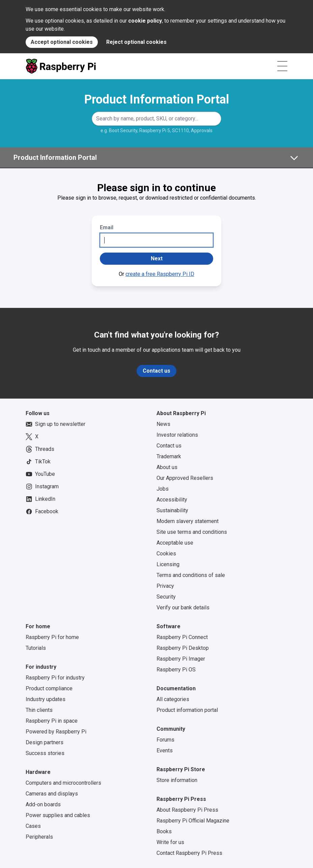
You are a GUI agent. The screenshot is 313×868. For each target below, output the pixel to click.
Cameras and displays (52, 794)
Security (166, 597)
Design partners (45, 742)
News (163, 424)
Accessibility (172, 500)
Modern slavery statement (188, 521)
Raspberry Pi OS (176, 670)
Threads (40, 449)
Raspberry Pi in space (52, 721)
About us (167, 467)
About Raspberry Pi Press (187, 810)
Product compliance (49, 688)
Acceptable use (175, 543)
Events (165, 750)
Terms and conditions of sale (191, 575)
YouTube (40, 474)
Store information (177, 780)
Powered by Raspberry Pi (56, 732)
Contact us (156, 371)
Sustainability (172, 510)
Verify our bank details (183, 607)
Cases (33, 826)
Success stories (45, 753)
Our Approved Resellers (185, 478)
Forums (165, 740)
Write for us (170, 842)
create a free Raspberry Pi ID (160, 274)
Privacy (165, 586)
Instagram (42, 487)
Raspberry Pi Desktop (183, 648)
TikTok (38, 462)
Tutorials (36, 648)
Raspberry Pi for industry (55, 678)
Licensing (168, 564)
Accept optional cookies (62, 42)
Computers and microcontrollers (63, 783)
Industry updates (46, 699)
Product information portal (187, 710)
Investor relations (177, 435)
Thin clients (39, 710)
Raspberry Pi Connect (182, 637)
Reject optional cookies (136, 42)
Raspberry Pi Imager (181, 659)
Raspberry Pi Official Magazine (193, 821)
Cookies (166, 554)
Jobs (163, 489)
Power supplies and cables (58, 815)
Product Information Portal (157, 99)
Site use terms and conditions (192, 532)
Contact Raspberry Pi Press (189, 853)
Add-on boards (43, 804)
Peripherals (39, 837)
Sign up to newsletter (55, 424)
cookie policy (145, 21)
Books (164, 831)
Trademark (169, 456)
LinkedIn (40, 499)
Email (107, 227)
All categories (173, 699)
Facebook (42, 512)
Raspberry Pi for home (52, 637)
